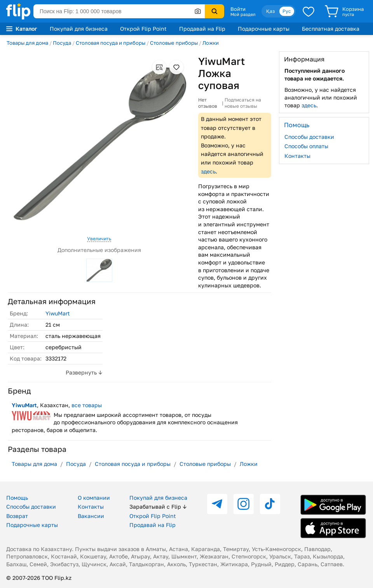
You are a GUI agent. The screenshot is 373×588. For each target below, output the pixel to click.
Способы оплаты (306, 146)
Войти (238, 9)
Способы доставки (309, 137)
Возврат (17, 516)
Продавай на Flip (202, 29)
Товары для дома (27, 43)
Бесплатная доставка (331, 29)
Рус (287, 11)
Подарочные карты (264, 29)
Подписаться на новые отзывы (243, 103)
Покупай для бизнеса (79, 29)
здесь (208, 171)
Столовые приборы (174, 43)
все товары (87, 405)
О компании (94, 498)
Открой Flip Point (143, 29)
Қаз (270, 11)
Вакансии (91, 516)
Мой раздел (243, 14)
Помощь (17, 498)
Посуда (62, 43)
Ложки (211, 43)
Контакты (297, 156)
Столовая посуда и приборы (111, 43)
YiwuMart (58, 313)
